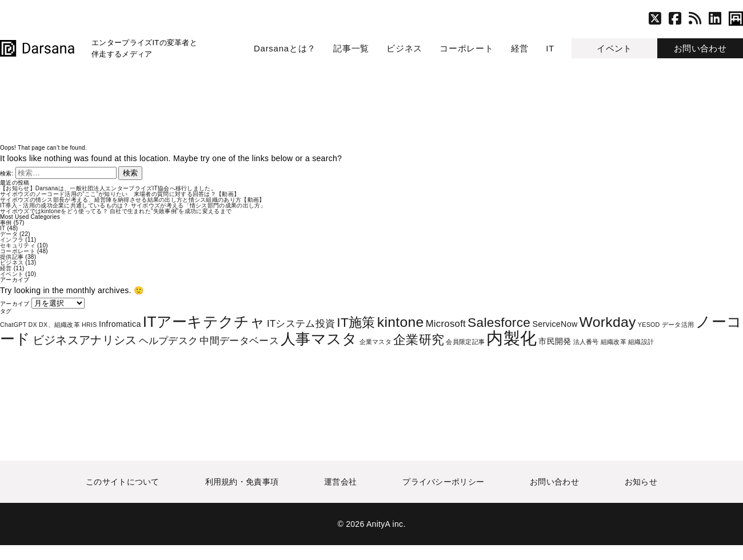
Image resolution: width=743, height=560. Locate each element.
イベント (614, 48)
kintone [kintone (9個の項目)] (401, 322)
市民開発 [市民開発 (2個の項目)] (555, 341)
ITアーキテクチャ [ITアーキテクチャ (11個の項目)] (204, 322)
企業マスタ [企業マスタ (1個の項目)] (376, 342)
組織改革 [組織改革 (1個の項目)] (614, 342)
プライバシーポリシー (443, 482)
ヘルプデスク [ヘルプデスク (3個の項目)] (169, 341)
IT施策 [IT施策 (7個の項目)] (356, 322)
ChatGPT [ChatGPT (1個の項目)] (13, 325)
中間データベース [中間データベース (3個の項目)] (239, 341)
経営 (520, 48)
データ (9, 234)
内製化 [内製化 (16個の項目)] (512, 338)
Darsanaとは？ (285, 48)
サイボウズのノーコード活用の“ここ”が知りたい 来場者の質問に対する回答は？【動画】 (120, 194)
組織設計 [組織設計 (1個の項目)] (641, 342)
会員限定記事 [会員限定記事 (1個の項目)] (465, 342)
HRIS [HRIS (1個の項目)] (89, 325)
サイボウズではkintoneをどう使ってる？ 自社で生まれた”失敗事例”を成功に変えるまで (116, 211)
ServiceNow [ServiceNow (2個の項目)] (555, 324)
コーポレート (467, 48)
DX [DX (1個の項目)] (33, 325)
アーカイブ (15, 304)
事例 (6, 223)
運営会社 (340, 482)
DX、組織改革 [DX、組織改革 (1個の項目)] (59, 325)
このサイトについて (123, 482)
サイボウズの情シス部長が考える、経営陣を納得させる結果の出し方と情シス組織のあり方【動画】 (133, 200)
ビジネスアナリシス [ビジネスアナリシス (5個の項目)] (85, 340)
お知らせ (641, 482)
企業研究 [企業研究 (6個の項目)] (419, 340)
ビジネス (404, 48)
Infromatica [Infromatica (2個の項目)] (120, 324)
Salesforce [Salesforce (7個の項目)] (499, 322)
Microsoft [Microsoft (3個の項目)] (446, 324)
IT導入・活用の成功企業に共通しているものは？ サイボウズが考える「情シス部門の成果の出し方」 (133, 205)
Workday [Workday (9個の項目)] (608, 322)
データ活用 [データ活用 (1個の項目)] (678, 325)
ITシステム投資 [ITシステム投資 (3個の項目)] (301, 324)
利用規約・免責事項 (242, 482)
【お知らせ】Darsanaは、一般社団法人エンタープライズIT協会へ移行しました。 (108, 188)
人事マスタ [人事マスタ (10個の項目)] (319, 339)
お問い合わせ (700, 48)
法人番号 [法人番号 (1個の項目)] (586, 342)
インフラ (12, 240)
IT (550, 48)
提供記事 (12, 257)
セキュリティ (18, 245)
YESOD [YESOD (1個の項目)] (649, 325)
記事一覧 (351, 48)
